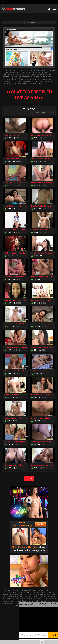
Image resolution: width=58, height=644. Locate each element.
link (56, 604)
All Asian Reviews (33, 2)
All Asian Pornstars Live (18, 2)
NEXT (31, 479)
